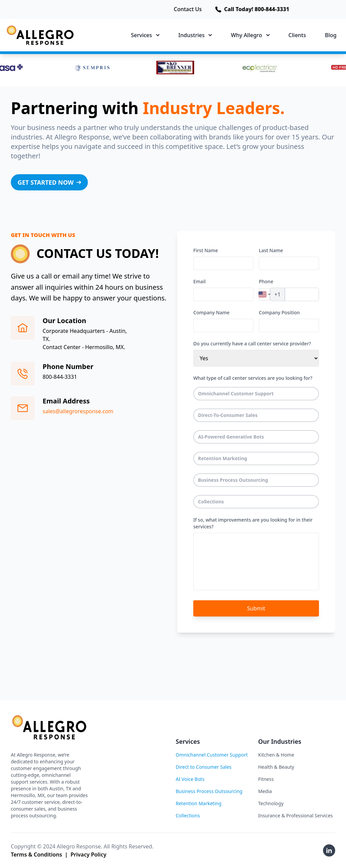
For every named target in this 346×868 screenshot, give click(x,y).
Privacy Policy (89, 854)
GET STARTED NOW (52, 184)
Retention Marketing (223, 458)
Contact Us (188, 9)
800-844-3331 (60, 377)
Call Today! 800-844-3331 (252, 9)
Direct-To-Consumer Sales (228, 415)
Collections (211, 502)
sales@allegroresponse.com (78, 411)
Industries (195, 35)
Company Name (211, 312)
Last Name (271, 250)
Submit (256, 608)
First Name (206, 250)
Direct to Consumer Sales (204, 767)
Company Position (279, 312)
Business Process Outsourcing (233, 480)
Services (145, 35)
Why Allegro (250, 35)
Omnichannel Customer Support (236, 393)
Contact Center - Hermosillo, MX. (84, 347)
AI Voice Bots (190, 779)
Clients (297, 35)
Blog (331, 35)
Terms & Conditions (36, 854)
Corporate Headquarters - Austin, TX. (85, 335)
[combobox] (264, 294)
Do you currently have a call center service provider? (252, 344)
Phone (266, 281)
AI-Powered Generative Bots (231, 437)
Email (200, 281)
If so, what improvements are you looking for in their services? (253, 523)
